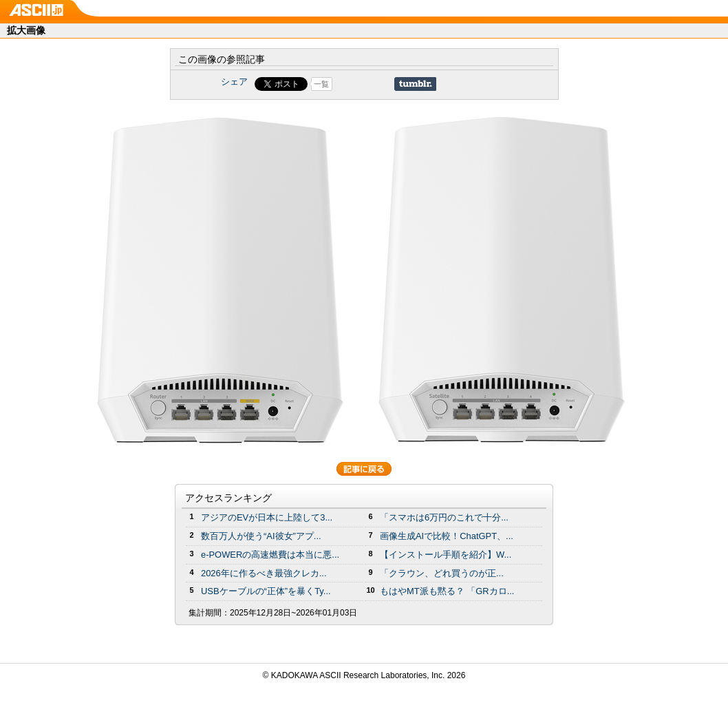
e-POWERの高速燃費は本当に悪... (270, 555)
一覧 (321, 84)
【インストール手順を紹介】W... (446, 555)
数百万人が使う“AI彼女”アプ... (261, 536)
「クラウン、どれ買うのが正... (442, 573)
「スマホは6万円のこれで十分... (444, 517)
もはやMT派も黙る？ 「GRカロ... (447, 591)
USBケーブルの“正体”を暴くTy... (266, 591)
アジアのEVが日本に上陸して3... (267, 517)
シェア (234, 82)
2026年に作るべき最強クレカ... (264, 573)
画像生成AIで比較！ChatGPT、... (447, 536)
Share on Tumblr (415, 84)
